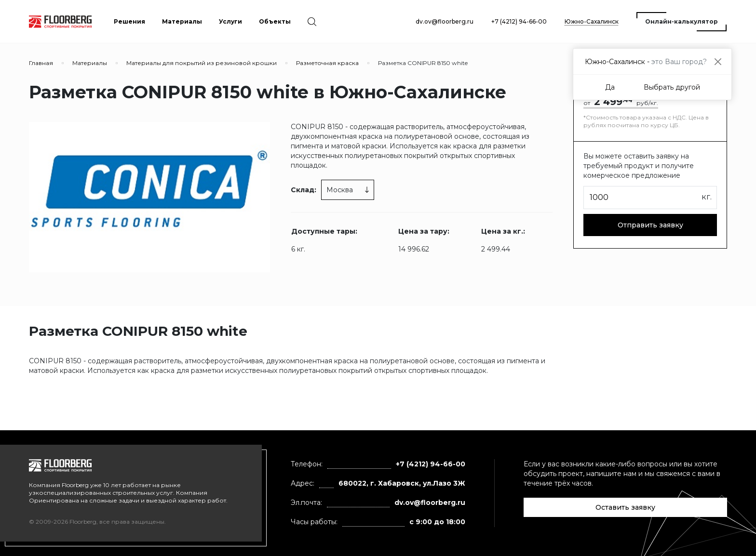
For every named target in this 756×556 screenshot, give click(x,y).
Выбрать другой (672, 87)
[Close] (718, 61)
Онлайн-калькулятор (682, 21)
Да (610, 87)
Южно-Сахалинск (592, 21)
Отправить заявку (650, 225)
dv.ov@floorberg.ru (445, 21)
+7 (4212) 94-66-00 (519, 21)
